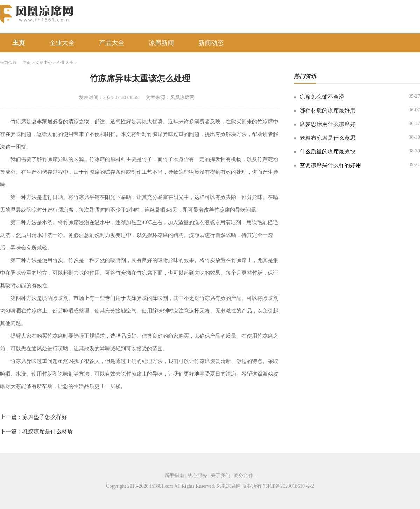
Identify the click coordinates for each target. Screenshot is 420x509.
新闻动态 (211, 43)
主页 (19, 43)
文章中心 (44, 63)
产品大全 (112, 43)
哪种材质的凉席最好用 (328, 111)
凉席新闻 (161, 43)
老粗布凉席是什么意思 (328, 138)
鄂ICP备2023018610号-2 (288, 486)
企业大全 (62, 43)
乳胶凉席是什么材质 (48, 431)
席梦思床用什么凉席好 (328, 124)
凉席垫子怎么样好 (45, 417)
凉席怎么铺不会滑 (322, 97)
